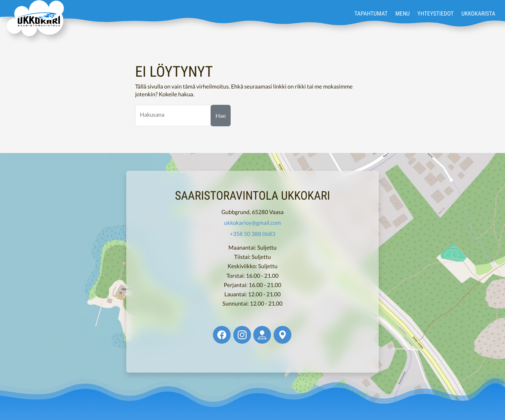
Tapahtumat (371, 13)
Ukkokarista (478, 13)
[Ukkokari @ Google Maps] (282, 335)
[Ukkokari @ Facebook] (222, 335)
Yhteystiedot (435, 13)
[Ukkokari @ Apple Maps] (262, 335)
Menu (403, 13)
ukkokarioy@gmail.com (252, 223)
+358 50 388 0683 (252, 234)
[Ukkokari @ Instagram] (242, 335)
